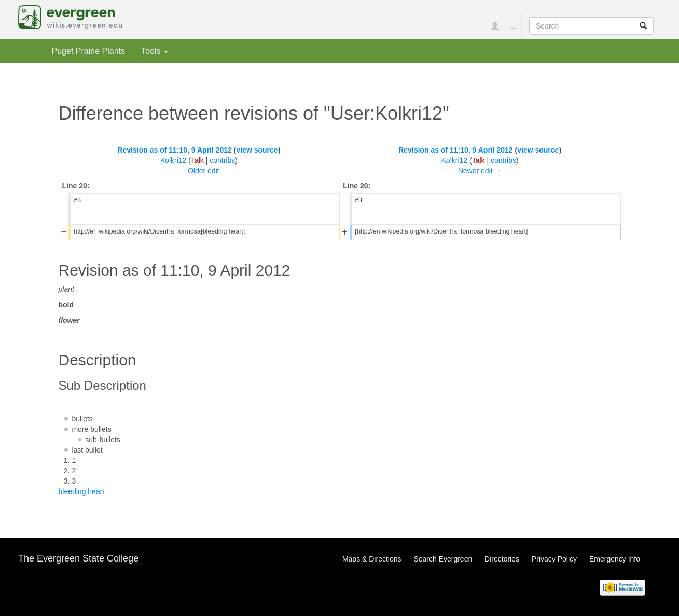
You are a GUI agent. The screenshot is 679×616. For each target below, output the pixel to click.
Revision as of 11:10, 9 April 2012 (174, 150)
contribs (222, 160)
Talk (197, 160)
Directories (502, 559)
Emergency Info (615, 559)
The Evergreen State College (78, 558)
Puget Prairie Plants (89, 51)
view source (257, 150)
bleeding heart (82, 491)
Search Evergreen (443, 559)
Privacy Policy (554, 559)
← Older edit (199, 171)
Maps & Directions (372, 559)
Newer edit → (480, 171)
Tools (155, 51)
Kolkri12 (174, 160)
